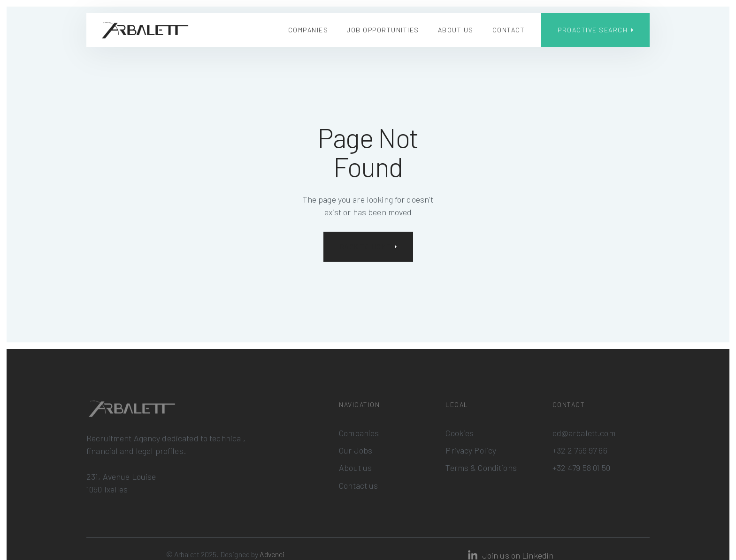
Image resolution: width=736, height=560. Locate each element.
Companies (308, 30)
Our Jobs (356, 450)
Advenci (272, 554)
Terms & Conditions (481, 468)
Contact (509, 30)
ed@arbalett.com (584, 433)
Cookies (460, 433)
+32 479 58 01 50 (581, 468)
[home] (145, 30)
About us (456, 30)
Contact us (358, 485)
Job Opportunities (383, 30)
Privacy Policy (471, 450)
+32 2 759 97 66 (580, 450)
